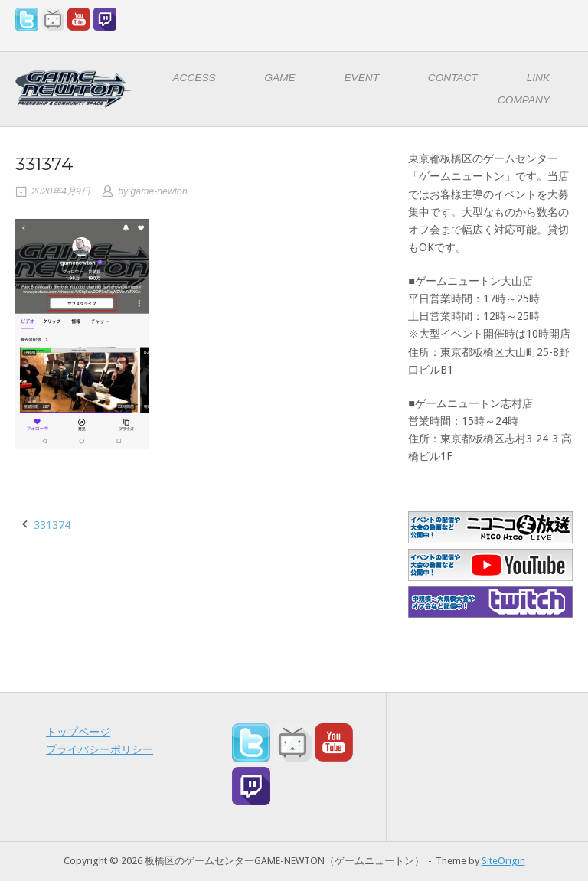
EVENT (362, 78)
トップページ (78, 732)
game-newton (159, 191)
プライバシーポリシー (100, 749)
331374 (52, 525)
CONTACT (453, 78)
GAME (279, 78)
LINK (538, 78)
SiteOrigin (503, 861)
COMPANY (524, 100)
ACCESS (194, 78)
